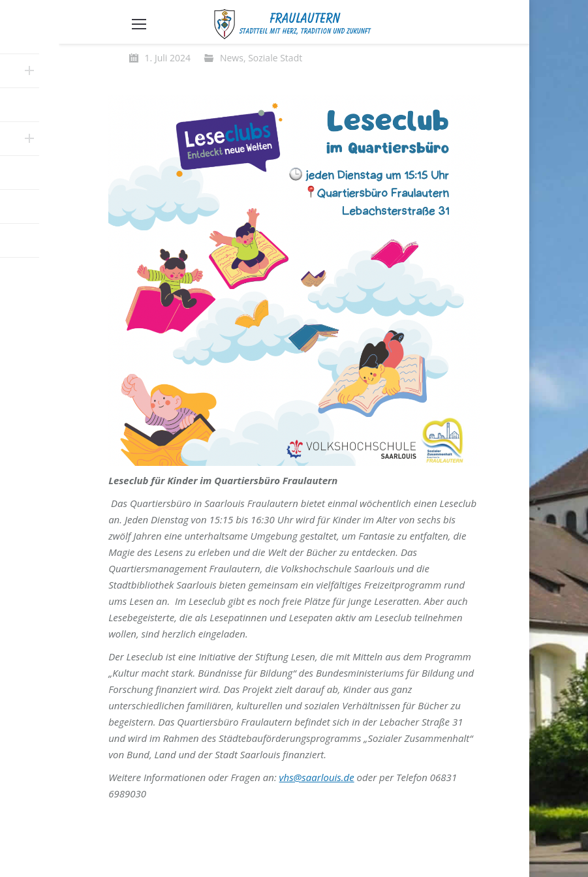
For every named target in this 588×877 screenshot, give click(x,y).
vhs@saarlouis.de (317, 777)
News (232, 58)
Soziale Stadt (275, 58)
